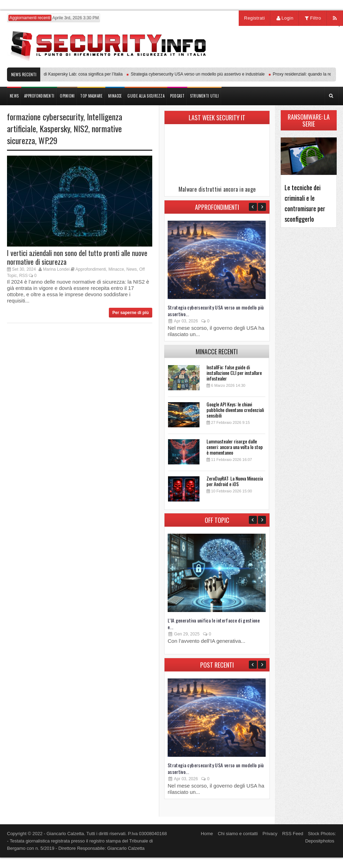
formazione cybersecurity (45, 116)
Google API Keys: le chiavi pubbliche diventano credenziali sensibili (235, 410)
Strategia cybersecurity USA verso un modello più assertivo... (216, 311)
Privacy (270, 834)
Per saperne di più (131, 313)
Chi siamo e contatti (238, 834)
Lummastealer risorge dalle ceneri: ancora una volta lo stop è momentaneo (235, 447)
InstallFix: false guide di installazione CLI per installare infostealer (234, 373)
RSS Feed (293, 834)
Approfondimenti (91, 269)
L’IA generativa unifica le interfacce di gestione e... (214, 624)
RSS (24, 276)
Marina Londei (56, 269)
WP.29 (48, 140)
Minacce (116, 269)
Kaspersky (55, 128)
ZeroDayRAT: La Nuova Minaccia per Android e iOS (235, 481)
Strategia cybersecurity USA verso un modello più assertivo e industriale (200, 74)
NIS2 (81, 128)
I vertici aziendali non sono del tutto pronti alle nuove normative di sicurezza (77, 257)
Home (207, 834)
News (132, 269)
